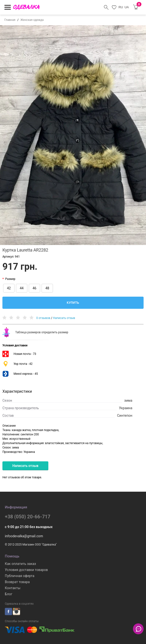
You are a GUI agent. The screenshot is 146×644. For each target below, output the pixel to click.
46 (35, 288)
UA (127, 7)
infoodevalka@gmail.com (24, 536)
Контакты (13, 588)
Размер (10, 279)
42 (9, 288)
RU (121, 7)
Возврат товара (17, 582)
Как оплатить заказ (20, 564)
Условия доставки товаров (26, 570)
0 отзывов (43, 318)
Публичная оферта (20, 576)
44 (22, 288)
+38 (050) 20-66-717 (28, 517)
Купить (73, 303)
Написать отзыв (64, 318)
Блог (9, 594)
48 (47, 288)
